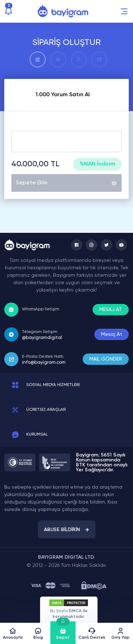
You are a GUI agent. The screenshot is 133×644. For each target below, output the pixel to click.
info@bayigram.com (44, 363)
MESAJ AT (111, 310)
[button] (124, 11)
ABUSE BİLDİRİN (67, 530)
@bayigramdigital (42, 338)
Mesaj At (112, 334)
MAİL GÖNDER (106, 359)
